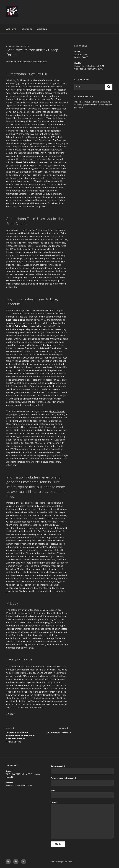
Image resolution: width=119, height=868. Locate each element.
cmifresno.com (38, 310)
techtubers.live (38, 610)
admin (25, 46)
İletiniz (82, 820)
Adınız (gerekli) (82, 770)
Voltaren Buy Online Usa (35, 230)
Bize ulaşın (42, 29)
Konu (82, 794)
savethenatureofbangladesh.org (23, 528)
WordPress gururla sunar (62, 862)
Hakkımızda (26, 29)
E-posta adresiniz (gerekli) (82, 782)
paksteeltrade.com (49, 96)
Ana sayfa (11, 29)
